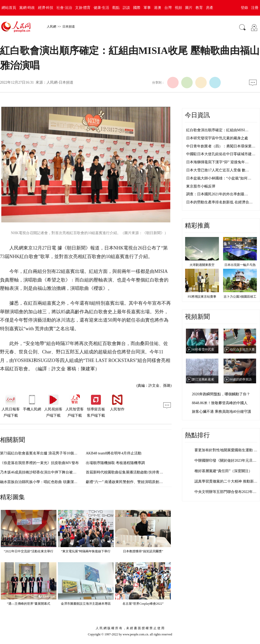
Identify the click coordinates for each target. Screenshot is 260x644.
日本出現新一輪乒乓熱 (240, 265)
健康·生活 (101, 8)
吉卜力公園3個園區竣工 (240, 297)
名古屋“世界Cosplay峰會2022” (143, 604)
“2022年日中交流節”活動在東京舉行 (29, 551)
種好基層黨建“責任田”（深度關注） (223, 471)
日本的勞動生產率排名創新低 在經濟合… (219, 202)
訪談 (126, 8)
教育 (199, 8)
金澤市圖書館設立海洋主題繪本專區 (86, 604)
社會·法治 (64, 8)
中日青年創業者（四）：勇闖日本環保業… (221, 146)
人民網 (51, 27)
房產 (210, 8)
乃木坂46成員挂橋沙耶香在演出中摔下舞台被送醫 (40, 472)
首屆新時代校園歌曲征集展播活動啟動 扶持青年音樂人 (130, 472)
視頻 (178, 8)
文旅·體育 (83, 8)
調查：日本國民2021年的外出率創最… (217, 194)
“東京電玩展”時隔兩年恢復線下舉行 (86, 551)
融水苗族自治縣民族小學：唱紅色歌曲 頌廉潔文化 (41, 482)
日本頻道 (69, 27)
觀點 (116, 8)
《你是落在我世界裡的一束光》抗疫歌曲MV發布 (39, 463)
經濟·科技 (46, 8)
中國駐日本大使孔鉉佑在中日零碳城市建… (221, 154)
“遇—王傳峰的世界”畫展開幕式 (29, 604)
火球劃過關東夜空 (202, 265)
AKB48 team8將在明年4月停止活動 (114, 453)
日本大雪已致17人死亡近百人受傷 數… (218, 170)
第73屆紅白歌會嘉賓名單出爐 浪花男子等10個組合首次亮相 (48, 453)
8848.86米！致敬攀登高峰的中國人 (220, 403)
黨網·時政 (27, 8)
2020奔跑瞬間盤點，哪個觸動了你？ (221, 394)
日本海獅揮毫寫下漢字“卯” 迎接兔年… (217, 162)
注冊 (255, 8)
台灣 (168, 8)
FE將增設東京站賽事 (202, 297)
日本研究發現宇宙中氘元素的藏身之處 (217, 138)
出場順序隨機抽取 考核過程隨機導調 (115, 463)
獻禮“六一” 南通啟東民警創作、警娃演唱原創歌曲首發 (130, 482)
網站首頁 (9, 8)
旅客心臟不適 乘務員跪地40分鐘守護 (222, 412)
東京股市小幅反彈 (201, 186)
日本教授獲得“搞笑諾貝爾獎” (143, 551)
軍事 (147, 8)
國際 (137, 8)
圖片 (189, 8)
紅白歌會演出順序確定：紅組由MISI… (217, 130)
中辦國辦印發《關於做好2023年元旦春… (227, 461)
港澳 (158, 8)
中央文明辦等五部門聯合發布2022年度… (227, 492)
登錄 (244, 8)
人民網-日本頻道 (60, 82)
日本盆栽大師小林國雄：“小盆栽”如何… (219, 178)
